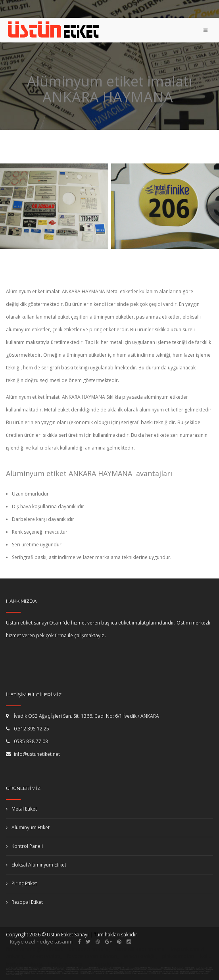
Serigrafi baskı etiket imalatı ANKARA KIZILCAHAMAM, (179, 973)
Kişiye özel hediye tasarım (41, 942)
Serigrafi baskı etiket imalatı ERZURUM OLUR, (146, 973)
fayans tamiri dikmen (92, 956)
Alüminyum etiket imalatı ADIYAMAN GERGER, (162, 970)
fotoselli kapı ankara (140, 949)
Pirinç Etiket (21, 883)
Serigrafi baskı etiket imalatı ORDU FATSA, (160, 972)
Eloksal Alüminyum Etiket (36, 865)
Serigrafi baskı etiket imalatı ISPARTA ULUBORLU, (189, 972)
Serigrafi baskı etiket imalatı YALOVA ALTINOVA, (46, 973)
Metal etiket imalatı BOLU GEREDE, (88, 968)
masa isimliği (139, 956)
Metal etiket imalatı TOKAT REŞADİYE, (183, 968)
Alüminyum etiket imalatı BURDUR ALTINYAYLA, (79, 972)
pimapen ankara (89, 949)
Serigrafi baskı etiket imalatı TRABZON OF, (133, 972)
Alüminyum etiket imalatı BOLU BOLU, (53, 970)
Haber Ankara (65, 964)
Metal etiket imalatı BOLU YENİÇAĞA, (160, 968)
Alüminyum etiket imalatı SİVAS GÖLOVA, (133, 970)
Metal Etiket (21, 809)
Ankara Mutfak (106, 964)
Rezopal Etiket (24, 902)
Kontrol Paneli (24, 846)
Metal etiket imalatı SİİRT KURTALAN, (64, 968)
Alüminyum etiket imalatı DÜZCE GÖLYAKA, (191, 970)
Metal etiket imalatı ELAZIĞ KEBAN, (17, 968)
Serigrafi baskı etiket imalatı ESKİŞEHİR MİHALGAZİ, (78, 973)
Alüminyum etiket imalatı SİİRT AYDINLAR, (79, 970)
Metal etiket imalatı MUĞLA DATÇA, (111, 968)
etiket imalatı (45, 956)
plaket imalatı (178, 956)
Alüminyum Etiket (28, 827)
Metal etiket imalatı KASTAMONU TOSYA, (135, 968)
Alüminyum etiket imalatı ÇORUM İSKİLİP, (106, 970)
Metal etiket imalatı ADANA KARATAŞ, (41, 968)
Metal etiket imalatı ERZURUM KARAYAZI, (26, 970)
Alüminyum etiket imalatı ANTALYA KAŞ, (106, 972)
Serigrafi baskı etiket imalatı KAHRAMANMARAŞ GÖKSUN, (113, 973)
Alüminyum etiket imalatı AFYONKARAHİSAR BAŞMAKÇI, (47, 972)
